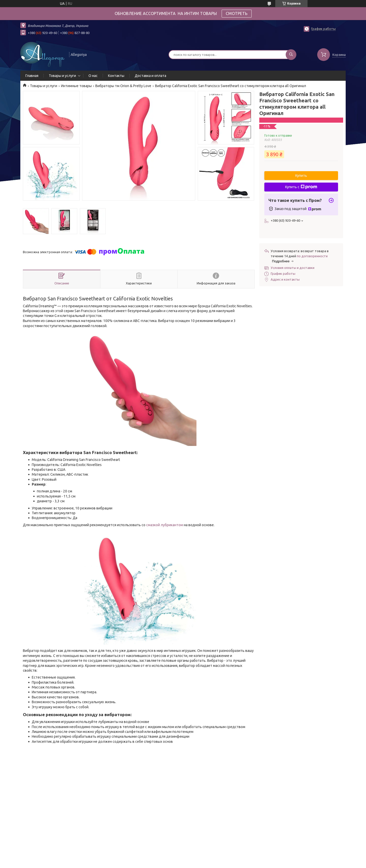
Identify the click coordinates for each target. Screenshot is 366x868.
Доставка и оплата (150, 76)
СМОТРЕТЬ (237, 13)
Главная (32, 76)
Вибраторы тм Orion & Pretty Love (123, 86)
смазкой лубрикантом (165, 525)
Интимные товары (76, 86)
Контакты (116, 76)
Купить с (301, 187)
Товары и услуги (62, 76)
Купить (301, 175)
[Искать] (291, 55)
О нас (93, 76)
